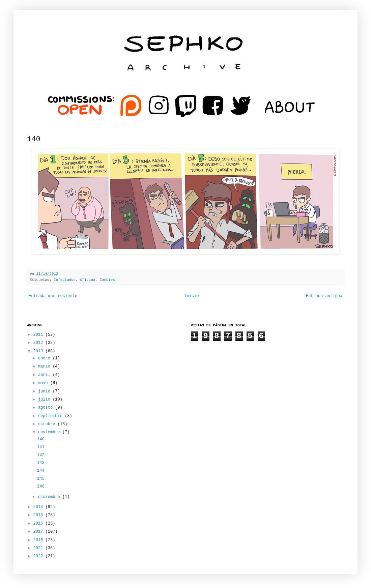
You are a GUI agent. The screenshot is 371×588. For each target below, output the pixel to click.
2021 (39, 548)
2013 (39, 351)
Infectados (65, 280)
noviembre (50, 432)
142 (41, 455)
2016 (39, 524)
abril (45, 375)
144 (41, 471)
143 (41, 463)
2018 (39, 540)
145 (41, 479)
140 (41, 439)
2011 (39, 335)
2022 (39, 556)
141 (41, 447)
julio (45, 400)
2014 (39, 507)
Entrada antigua (324, 296)
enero (45, 358)
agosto (47, 408)
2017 (39, 532)
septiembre (51, 416)
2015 (39, 515)
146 (41, 487)
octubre (48, 424)
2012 (39, 343)
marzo (45, 366)
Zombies (107, 280)
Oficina (88, 280)
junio (45, 391)
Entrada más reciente (53, 296)
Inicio (191, 296)
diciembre (50, 497)
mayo (44, 383)
